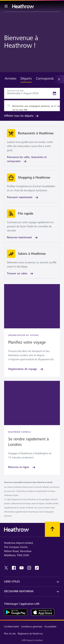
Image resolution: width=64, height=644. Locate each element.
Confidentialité (12, 627)
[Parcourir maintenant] (32, 186)
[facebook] (14, 568)
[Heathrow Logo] (23, 6)
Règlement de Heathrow (30, 634)
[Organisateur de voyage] (26, 369)
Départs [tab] (26, 79)
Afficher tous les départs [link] (22, 116)
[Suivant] (59, 79)
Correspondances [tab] (48, 79)
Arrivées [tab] (11, 79)
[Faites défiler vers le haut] (52, 529)
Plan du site (10, 634)
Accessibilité (50, 627)
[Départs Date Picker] (32, 93)
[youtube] (22, 568)
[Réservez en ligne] (22, 467)
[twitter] (6, 568)
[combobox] (32, 106)
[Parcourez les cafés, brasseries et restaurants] (32, 146)
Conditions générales (32, 627)
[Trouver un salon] (32, 263)
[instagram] (29, 568)
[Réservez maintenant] (32, 225)
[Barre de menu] (6, 6)
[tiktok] (37, 568)
